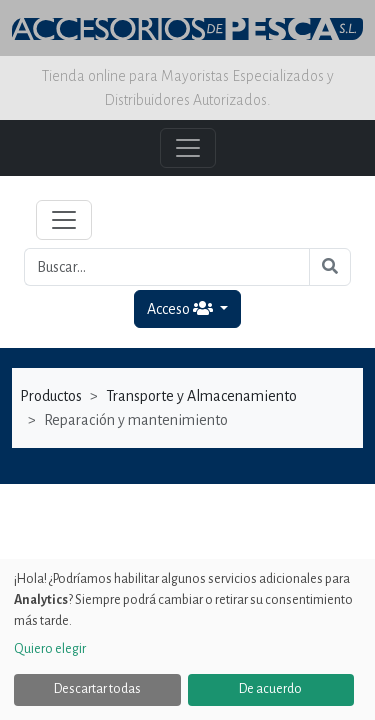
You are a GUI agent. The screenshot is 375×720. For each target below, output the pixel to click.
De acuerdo (270, 689)
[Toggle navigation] (64, 220)
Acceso (181, 308)
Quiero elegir (50, 649)
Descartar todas (97, 689)
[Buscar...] (167, 267)
